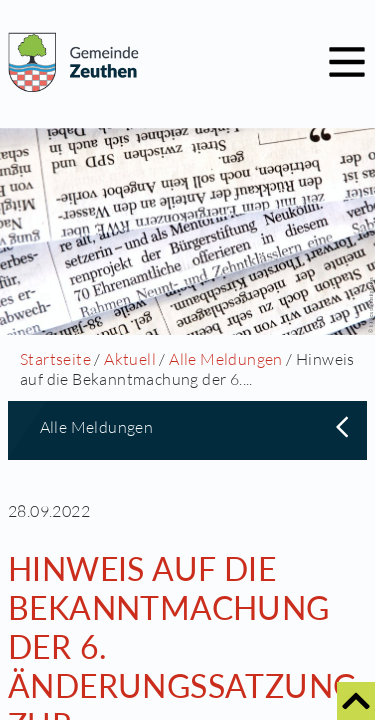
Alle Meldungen (226, 359)
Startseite (55, 359)
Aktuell (130, 359)
